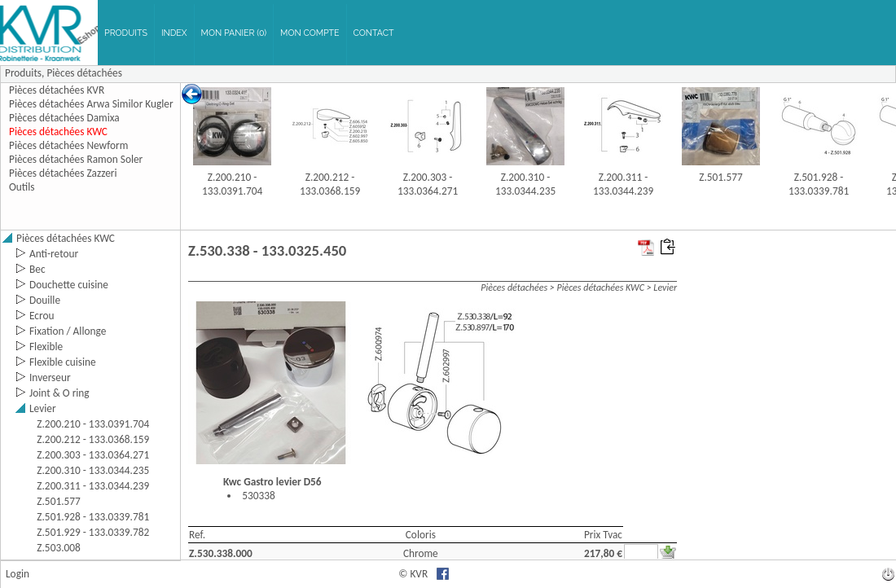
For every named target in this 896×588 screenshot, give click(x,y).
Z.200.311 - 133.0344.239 (623, 184)
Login (18, 574)
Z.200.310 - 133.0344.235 (525, 184)
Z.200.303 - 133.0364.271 (428, 184)
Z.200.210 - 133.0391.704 (232, 184)
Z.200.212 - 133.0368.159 (330, 184)
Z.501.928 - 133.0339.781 (819, 184)
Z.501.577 (721, 177)
